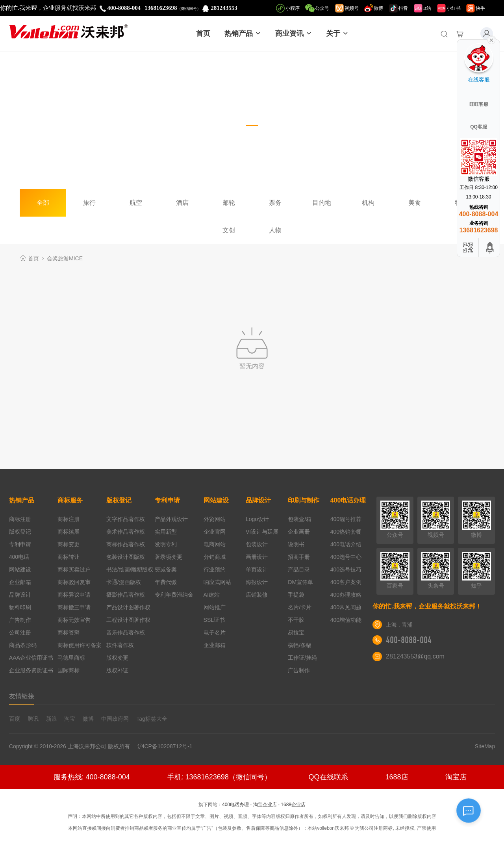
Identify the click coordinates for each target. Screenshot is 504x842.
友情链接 (22, 696)
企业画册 (299, 532)
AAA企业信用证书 (31, 658)
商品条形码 (23, 645)
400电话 (19, 557)
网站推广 (215, 607)
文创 (229, 230)
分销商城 (215, 557)
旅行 (89, 203)
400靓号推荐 (346, 519)
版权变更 (117, 658)
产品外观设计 (171, 519)
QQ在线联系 (328, 777)
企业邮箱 (20, 582)
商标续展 (69, 532)
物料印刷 (20, 607)
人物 (275, 230)
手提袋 (296, 595)
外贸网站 (215, 519)
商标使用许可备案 (80, 645)
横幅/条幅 (300, 645)
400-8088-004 (409, 640)
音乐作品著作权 (126, 632)
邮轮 (229, 203)
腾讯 (33, 719)
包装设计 (257, 544)
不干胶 (296, 620)
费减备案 (166, 569)
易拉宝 (296, 632)
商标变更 (69, 544)
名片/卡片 (300, 607)
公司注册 (20, 632)
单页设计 (257, 569)
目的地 (322, 203)
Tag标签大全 (152, 719)
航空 (136, 203)
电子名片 (215, 632)
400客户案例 (346, 582)
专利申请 (20, 544)
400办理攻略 (346, 595)
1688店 (397, 777)
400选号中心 (346, 557)
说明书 (296, 544)
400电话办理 (348, 500)
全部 (43, 203)
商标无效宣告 (74, 620)
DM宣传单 (300, 582)
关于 (337, 33)
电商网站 (215, 544)
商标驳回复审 (74, 582)
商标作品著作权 (126, 544)
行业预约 (215, 569)
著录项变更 (169, 557)
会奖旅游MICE (65, 258)
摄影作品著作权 (126, 595)
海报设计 (257, 582)
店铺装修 (257, 595)
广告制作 (20, 620)
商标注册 (20, 519)
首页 (203, 33)
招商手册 (299, 557)
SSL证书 (214, 620)
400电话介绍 (346, 544)
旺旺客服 (479, 104)
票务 (275, 203)
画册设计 (257, 557)
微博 (88, 719)
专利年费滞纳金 (174, 595)
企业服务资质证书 (31, 670)
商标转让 (69, 557)
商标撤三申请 (74, 607)
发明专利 (166, 544)
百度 (15, 719)
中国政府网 (115, 719)
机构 (368, 203)
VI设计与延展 (262, 532)
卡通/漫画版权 (124, 582)
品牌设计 (20, 595)
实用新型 (166, 532)
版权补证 (117, 670)
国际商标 (69, 670)
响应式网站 (217, 582)
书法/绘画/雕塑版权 (130, 569)
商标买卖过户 (74, 569)
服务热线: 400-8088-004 (92, 777)
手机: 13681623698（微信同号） (219, 777)
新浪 (52, 719)
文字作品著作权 (126, 519)
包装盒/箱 (300, 519)
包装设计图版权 (126, 557)
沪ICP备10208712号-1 (168, 746)
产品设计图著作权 (128, 607)
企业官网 (215, 532)
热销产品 (243, 33)
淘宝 (70, 719)
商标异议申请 (74, 595)
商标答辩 (69, 632)
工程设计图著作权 (128, 620)
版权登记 (20, 532)
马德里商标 (71, 658)
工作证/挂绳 (302, 658)
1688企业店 (293, 805)
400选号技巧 (346, 569)
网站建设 (20, 569)
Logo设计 (257, 519)
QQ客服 (479, 127)
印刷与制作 (304, 500)
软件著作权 (120, 645)
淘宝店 (456, 777)
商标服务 (70, 500)
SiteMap (485, 746)
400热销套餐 (346, 532)
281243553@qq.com (415, 656)
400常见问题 (346, 607)
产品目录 (299, 569)
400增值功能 (346, 620)
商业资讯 (294, 33)
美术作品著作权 (126, 532)
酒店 (182, 203)
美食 (415, 203)
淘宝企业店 (265, 805)
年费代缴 (166, 582)
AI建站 (212, 595)
